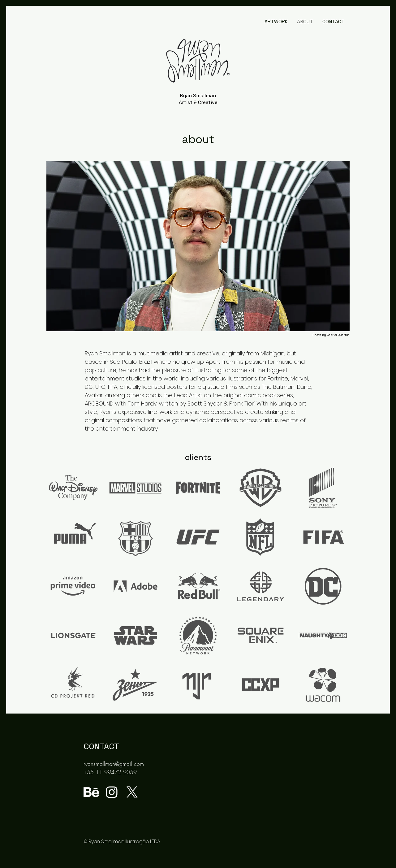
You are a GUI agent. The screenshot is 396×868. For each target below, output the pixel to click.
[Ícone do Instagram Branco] (112, 792)
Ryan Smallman (198, 95)
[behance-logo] (91, 792)
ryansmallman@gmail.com (114, 764)
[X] (132, 792)
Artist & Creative (198, 102)
